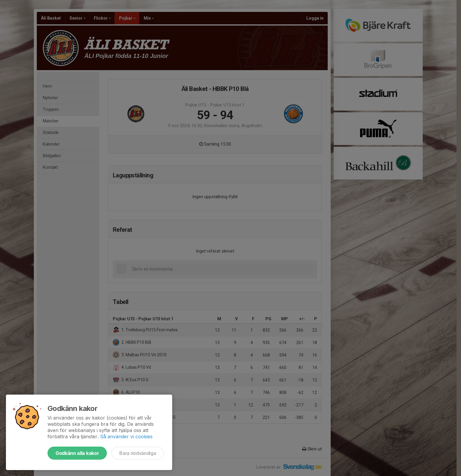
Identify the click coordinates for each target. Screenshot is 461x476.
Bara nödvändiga (138, 453)
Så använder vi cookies (126, 436)
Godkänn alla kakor (77, 453)
